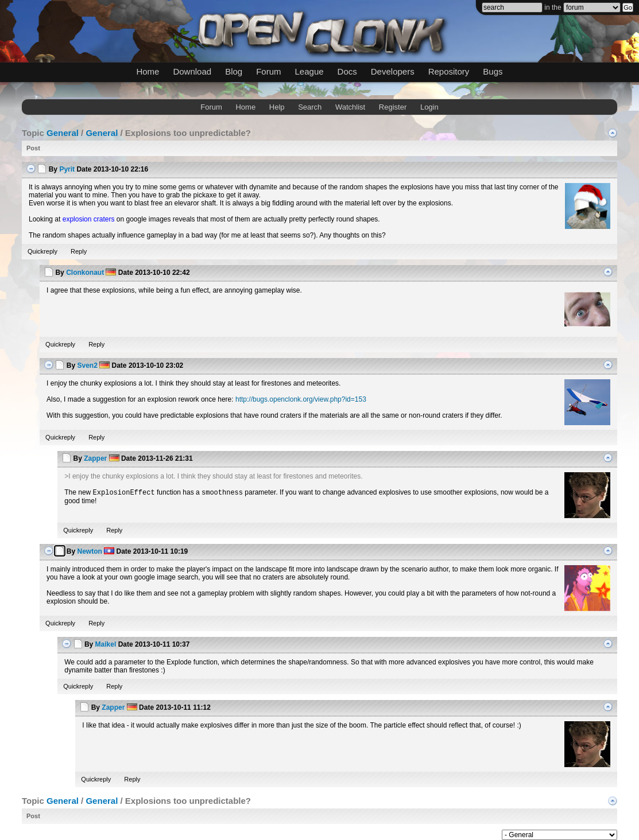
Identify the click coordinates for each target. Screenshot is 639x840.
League (309, 71)
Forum (268, 71)
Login (429, 107)
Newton (89, 551)
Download (192, 71)
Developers (393, 71)
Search (310, 107)
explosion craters (89, 219)
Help (277, 107)
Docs (347, 71)
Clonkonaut (85, 273)
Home (148, 71)
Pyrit (67, 169)
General (63, 133)
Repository (449, 71)
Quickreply (42, 251)
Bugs (493, 71)
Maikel (106, 644)
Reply (79, 251)
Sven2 (87, 365)
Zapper (95, 458)
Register (393, 107)
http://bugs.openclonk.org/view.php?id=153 (301, 399)
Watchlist (350, 107)
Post (33, 148)
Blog (234, 71)
